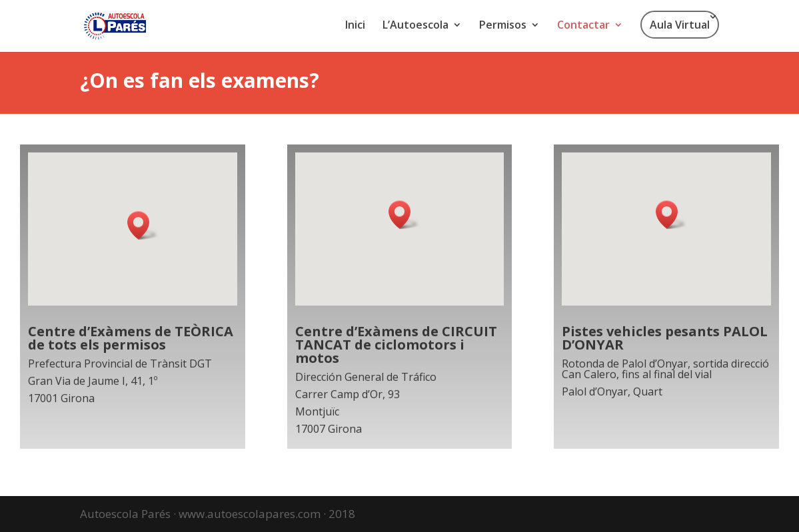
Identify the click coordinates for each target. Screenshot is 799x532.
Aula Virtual (680, 25)
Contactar (583, 26)
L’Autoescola (415, 26)
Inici (355, 26)
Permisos (503, 26)
